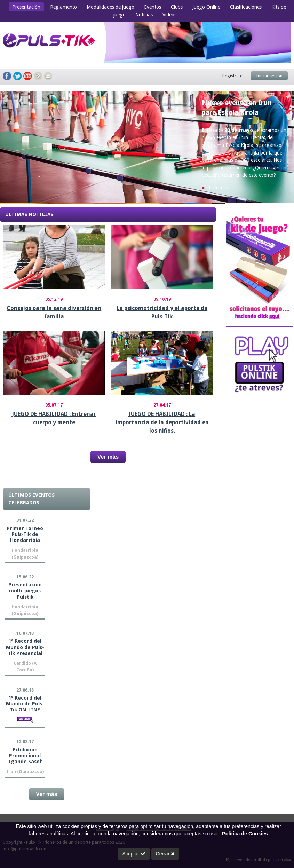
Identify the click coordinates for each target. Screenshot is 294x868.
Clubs (177, 7)
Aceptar (134, 854)
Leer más (219, 188)
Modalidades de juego (110, 7)
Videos (169, 15)
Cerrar (165, 854)
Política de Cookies (245, 834)
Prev (13, 148)
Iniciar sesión (269, 76)
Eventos (153, 7)
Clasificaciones (246, 7)
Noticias (144, 15)
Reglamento (63, 7)
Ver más (108, 457)
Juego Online (206, 7)
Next (281, 148)
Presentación (26, 7)
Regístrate (232, 76)
